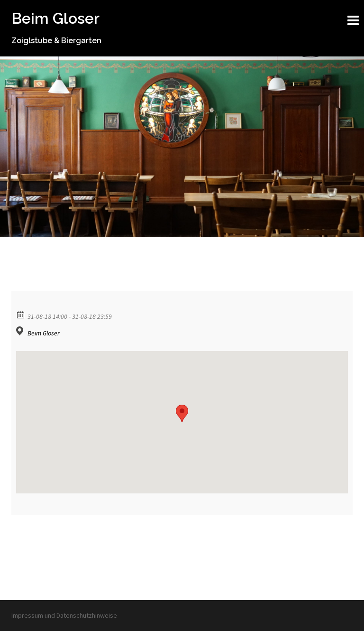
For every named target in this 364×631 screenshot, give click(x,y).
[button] (182, 413)
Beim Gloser (55, 18)
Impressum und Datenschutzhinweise (64, 615)
